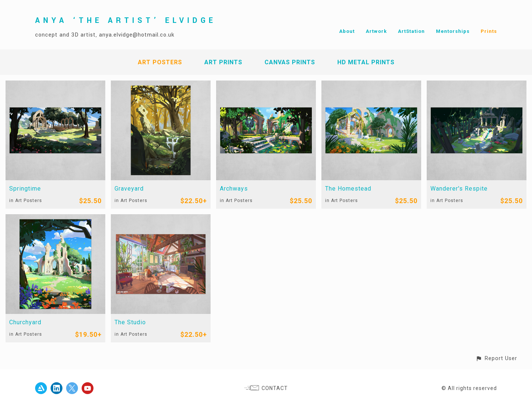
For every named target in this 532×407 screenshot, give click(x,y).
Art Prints (223, 62)
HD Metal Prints (366, 62)
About (347, 31)
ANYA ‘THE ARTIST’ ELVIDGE (126, 20)
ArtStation (411, 31)
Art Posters (160, 62)
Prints (489, 31)
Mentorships (453, 31)
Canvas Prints (290, 62)
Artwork (376, 31)
